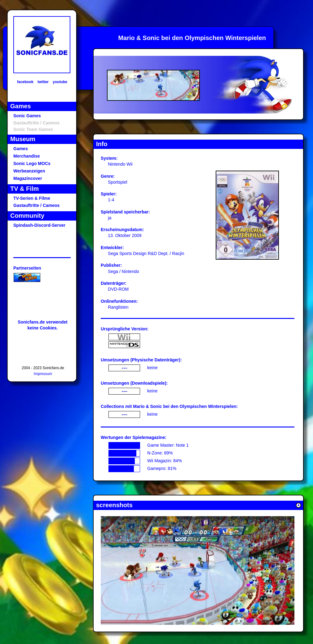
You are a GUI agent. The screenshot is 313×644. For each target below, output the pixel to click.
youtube (60, 82)
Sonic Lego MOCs (32, 163)
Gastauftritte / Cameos (36, 205)
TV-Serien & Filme (32, 198)
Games (21, 149)
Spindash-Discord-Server (39, 225)
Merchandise (27, 156)
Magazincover (28, 178)
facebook (25, 82)
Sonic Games (27, 116)
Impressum (43, 374)
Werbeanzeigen (29, 171)
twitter (43, 82)
